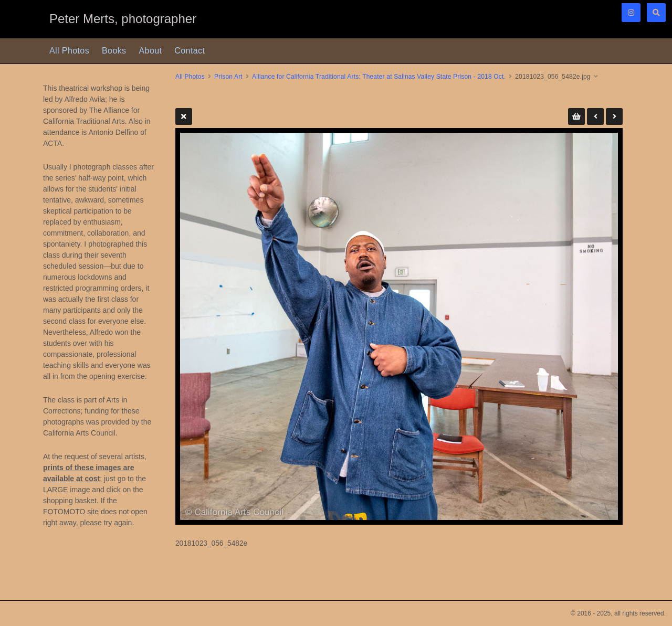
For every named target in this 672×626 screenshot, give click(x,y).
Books (114, 51)
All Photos (69, 51)
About (151, 51)
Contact (190, 51)
